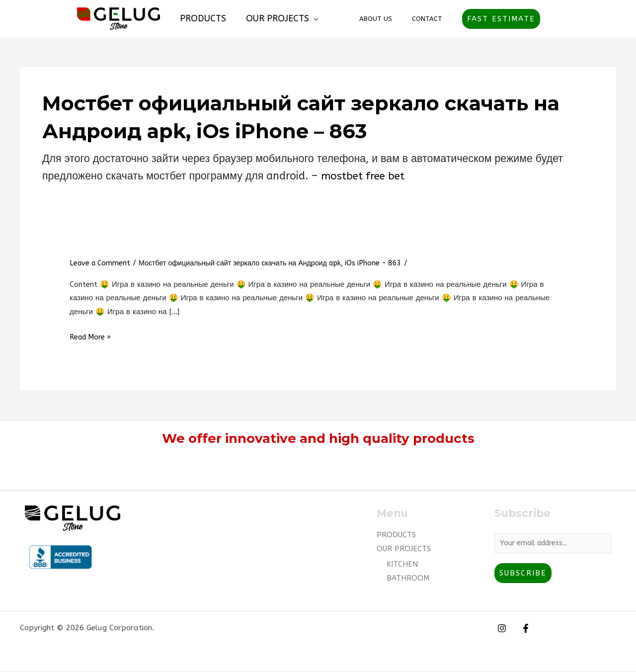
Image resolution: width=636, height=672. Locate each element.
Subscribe (523, 574)
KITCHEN (402, 564)
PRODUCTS (202, 18)
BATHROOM (408, 578)
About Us (386, 19)
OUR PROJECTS (275, 18)
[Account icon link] (555, 19)
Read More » (92, 337)
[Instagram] (502, 629)
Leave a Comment (102, 263)
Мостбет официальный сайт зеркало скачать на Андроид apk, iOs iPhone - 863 (282, 263)
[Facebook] (523, 629)
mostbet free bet (364, 176)
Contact (431, 19)
